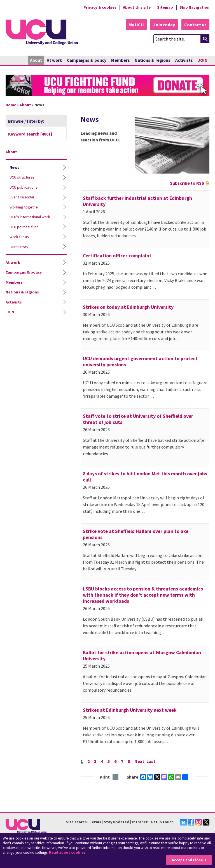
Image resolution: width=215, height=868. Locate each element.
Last (151, 761)
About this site (137, 7)
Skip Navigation (194, 7)
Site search (76, 822)
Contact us (195, 25)
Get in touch (162, 822)
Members (121, 60)
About (36, 60)
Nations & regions (153, 60)
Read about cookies (67, 852)
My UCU (136, 25)
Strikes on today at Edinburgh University (128, 307)
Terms (95, 822)
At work (54, 60)
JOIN (203, 60)
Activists (184, 60)
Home (11, 105)
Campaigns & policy (87, 60)
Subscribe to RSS (187, 183)
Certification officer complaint (117, 256)
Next (139, 761)
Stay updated (117, 822)
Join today (164, 25)
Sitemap (165, 7)
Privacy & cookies (100, 7)
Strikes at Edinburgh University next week (130, 710)
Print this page (116, 777)
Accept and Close (187, 860)
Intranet (140, 822)
